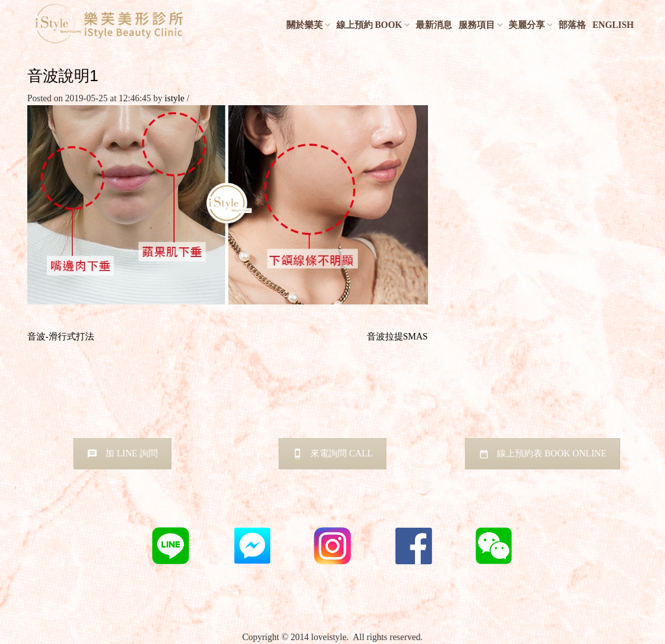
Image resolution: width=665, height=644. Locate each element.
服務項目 (477, 25)
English (613, 25)
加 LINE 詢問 (122, 453)
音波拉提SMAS (397, 337)
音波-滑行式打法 (61, 337)
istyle (175, 98)
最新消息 (434, 25)
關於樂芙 (305, 25)
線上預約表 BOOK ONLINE (543, 453)
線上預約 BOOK (370, 25)
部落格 (572, 25)
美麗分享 (527, 25)
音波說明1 (63, 76)
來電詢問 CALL (332, 453)
